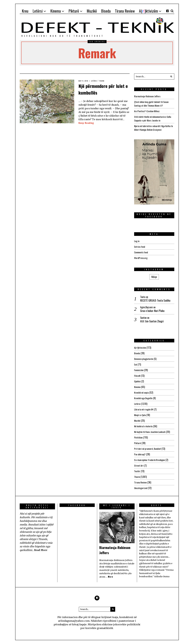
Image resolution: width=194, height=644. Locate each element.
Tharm (104, 81)
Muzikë (137, 421)
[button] (171, 76)
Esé (136, 364)
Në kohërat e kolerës (144, 426)
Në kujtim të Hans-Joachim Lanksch (151, 432)
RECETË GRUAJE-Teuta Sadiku (155, 300)
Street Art (139, 466)
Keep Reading (86, 123)
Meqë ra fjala (140, 415)
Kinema (138, 387)
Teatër (137, 471)
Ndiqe (154, 277)
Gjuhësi (138, 381)
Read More (41, 550)
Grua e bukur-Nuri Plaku (152, 311)
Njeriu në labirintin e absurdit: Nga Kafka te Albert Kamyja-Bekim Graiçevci (153, 128)
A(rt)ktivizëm (140, 348)
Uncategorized (141, 488)
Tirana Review (141, 482)
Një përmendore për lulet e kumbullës (100, 89)
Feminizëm (139, 370)
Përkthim (139, 437)
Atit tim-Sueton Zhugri (152, 321)
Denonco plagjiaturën (144, 359)
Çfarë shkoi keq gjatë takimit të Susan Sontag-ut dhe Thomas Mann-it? (152, 104)
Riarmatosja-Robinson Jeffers (148, 96)
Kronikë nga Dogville (144, 398)
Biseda (137, 353)
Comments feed (142, 252)
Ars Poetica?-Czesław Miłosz (147, 111)
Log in (137, 241)
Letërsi (95, 81)
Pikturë (138, 443)
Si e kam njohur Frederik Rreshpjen (151, 460)
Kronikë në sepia (142, 393)
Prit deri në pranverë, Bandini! (148, 449)
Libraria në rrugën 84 (144, 409)
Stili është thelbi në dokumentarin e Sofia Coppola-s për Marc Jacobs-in (154, 119)
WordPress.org (141, 258)
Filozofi (137, 376)
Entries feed (140, 247)
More (111, 577)
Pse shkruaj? (140, 454)
